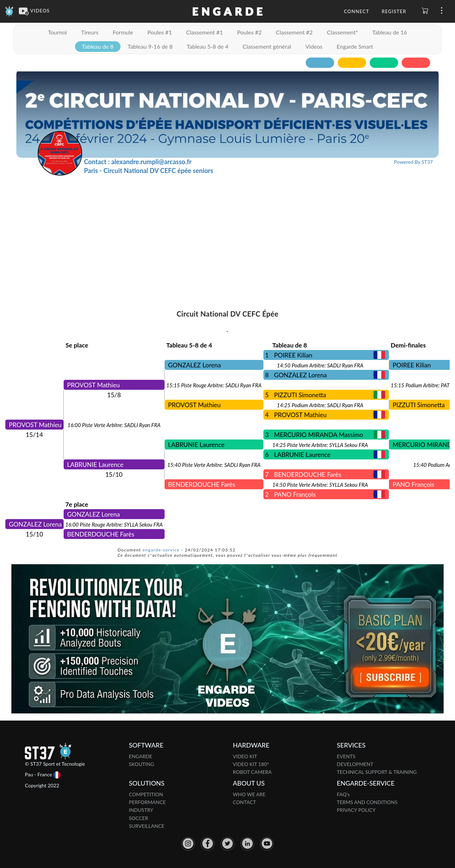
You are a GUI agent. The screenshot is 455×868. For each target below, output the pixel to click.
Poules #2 (249, 32)
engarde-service (161, 550)
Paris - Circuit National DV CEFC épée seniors (148, 171)
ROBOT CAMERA (252, 772)
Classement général (267, 46)
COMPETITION (146, 794)
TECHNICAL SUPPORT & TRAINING (377, 772)
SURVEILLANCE (147, 826)
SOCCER (139, 818)
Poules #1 (159, 32)
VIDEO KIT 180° (251, 764)
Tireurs (90, 32)
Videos (314, 46)
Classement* (343, 32)
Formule (123, 32)
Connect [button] (356, 11)
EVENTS (346, 756)
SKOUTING (142, 764)
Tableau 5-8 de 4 (207, 46)
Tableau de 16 (390, 32)
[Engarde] (9, 11)
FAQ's (343, 794)
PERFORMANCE (148, 802)
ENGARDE (141, 756)
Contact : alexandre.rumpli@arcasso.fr (138, 162)
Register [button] (394, 11)
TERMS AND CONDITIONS (367, 802)
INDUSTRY (141, 810)
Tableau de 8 (98, 46)
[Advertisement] (227, 229)
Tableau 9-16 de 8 (150, 46)
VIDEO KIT (245, 756)
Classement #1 (204, 32)
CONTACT (244, 802)
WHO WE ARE (249, 794)
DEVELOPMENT (355, 764)
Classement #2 (294, 32)
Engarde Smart (355, 46)
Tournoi (57, 32)
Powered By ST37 (414, 162)
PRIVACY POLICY (356, 810)
